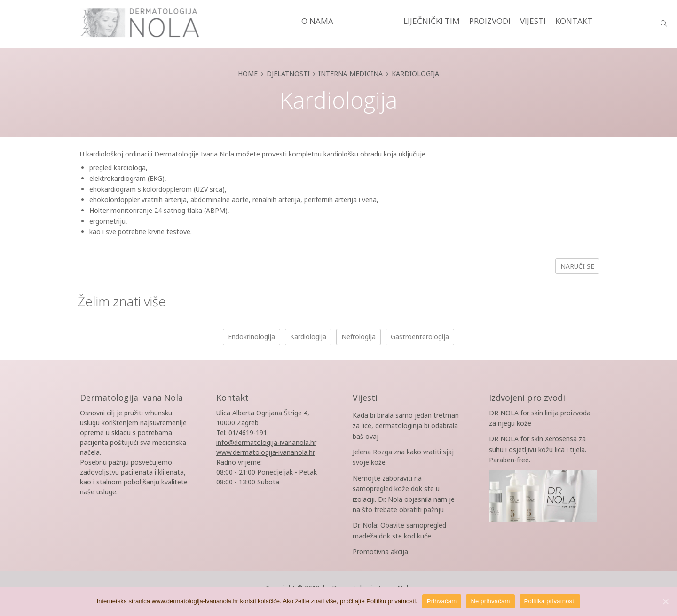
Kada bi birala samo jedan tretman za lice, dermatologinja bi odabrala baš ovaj (406, 426)
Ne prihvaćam (490, 601)
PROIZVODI (490, 21)
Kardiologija (308, 337)
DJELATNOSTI (368, 21)
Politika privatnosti (550, 601)
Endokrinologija (252, 337)
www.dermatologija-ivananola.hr (266, 452)
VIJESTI (533, 21)
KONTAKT (574, 21)
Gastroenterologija (420, 337)
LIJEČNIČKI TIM (432, 21)
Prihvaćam (442, 601)
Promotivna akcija (380, 551)
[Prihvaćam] (665, 601)
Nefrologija (358, 337)
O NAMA (317, 21)
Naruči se (577, 266)
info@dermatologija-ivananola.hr (266, 442)
